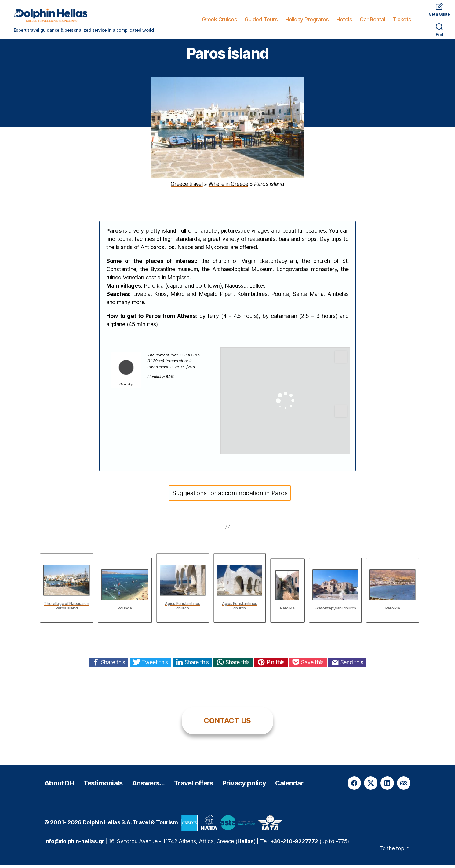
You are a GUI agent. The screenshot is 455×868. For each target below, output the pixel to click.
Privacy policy (262, 786)
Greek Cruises (220, 19)
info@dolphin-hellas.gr (75, 845)
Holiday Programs (307, 19)
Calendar (310, 786)
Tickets (402, 19)
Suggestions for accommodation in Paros (230, 496)
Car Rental (372, 19)
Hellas (247, 845)
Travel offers (207, 786)
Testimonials (109, 786)
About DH (61, 786)
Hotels (344, 19)
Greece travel (187, 187)
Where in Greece (229, 187)
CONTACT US (227, 724)
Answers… (157, 786)
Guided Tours (261, 19)
